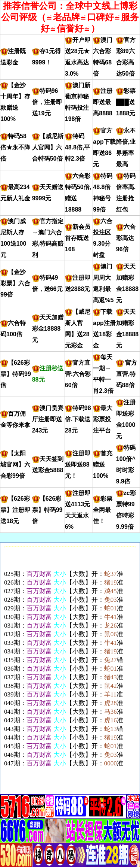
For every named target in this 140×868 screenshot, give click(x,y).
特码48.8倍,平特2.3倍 (78, 147)
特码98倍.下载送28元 (78, 419)
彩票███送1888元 (126, 102)
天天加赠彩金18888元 (48, 329)
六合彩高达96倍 (126, 238)
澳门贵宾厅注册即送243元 (48, 419)
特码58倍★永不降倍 (15, 147)
